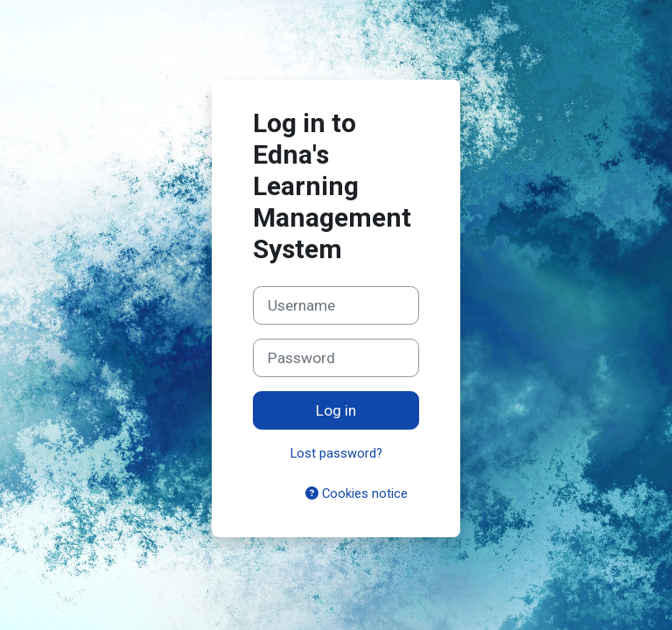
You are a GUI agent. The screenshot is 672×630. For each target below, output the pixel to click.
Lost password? (336, 453)
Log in (336, 410)
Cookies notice (357, 493)
